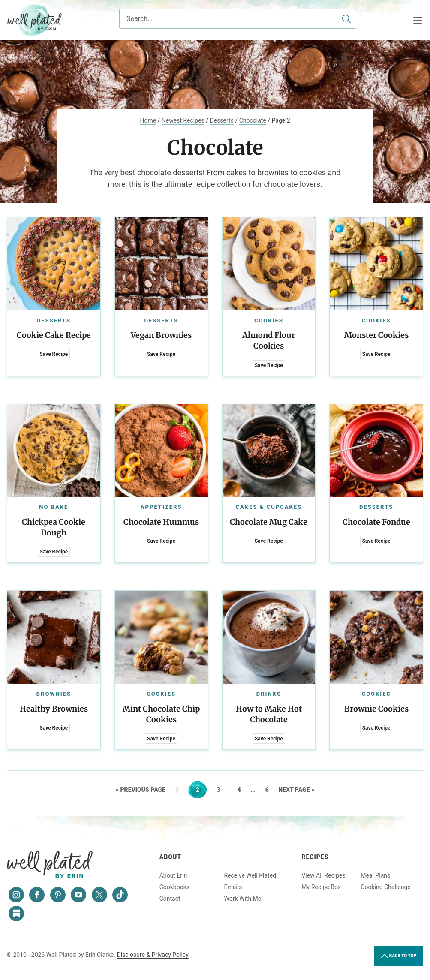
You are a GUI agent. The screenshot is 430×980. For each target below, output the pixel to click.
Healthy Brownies (54, 709)
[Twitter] (99, 895)
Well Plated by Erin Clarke (35, 20)
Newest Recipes (183, 120)
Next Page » (296, 790)
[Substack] (16, 914)
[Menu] (418, 20)
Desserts (222, 120)
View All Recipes (323, 875)
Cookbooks (174, 887)
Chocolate (253, 120)
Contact (170, 899)
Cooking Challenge (385, 887)
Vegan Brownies (161, 335)
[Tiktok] (120, 895)
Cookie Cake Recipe (54, 335)
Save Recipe (54, 354)
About (170, 857)
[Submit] (346, 19)
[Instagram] (16, 895)
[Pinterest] (58, 895)
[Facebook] (37, 895)
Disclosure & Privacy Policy (152, 955)
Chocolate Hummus (161, 522)
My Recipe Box (321, 887)
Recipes (315, 857)
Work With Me (242, 899)
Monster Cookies (376, 335)
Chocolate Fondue (376, 522)
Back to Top (399, 956)
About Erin (173, 875)
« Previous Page (141, 790)
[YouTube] (78, 895)
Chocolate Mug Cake (269, 522)
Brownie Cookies (376, 709)
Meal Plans (375, 875)
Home (148, 120)
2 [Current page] (201, 790)
